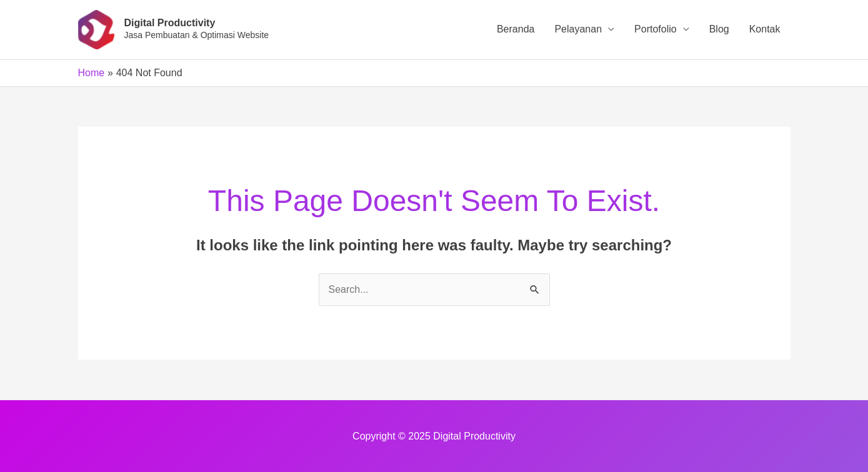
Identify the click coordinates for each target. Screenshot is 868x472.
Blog (719, 29)
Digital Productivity (170, 23)
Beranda (516, 29)
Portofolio (656, 29)
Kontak (765, 29)
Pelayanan (578, 29)
